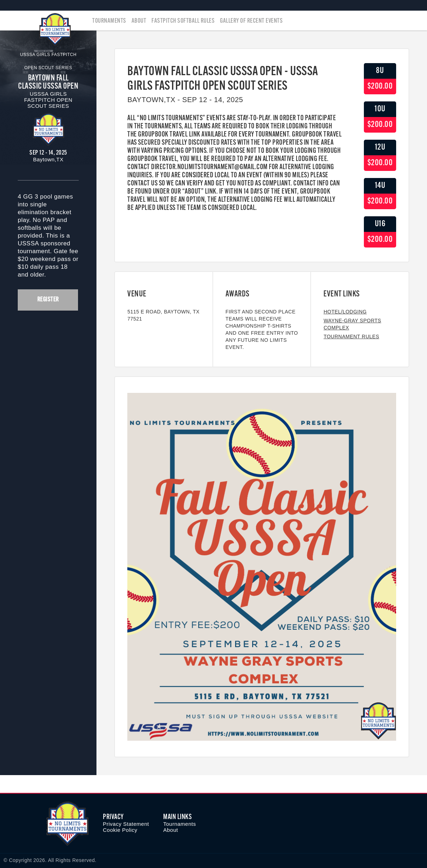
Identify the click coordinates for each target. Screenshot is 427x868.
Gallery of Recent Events (251, 21)
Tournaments (109, 21)
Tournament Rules (351, 336)
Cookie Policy (120, 830)
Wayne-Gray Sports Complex (352, 324)
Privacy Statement (126, 824)
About (139, 21)
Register (48, 300)
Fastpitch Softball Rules (183, 21)
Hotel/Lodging (345, 312)
